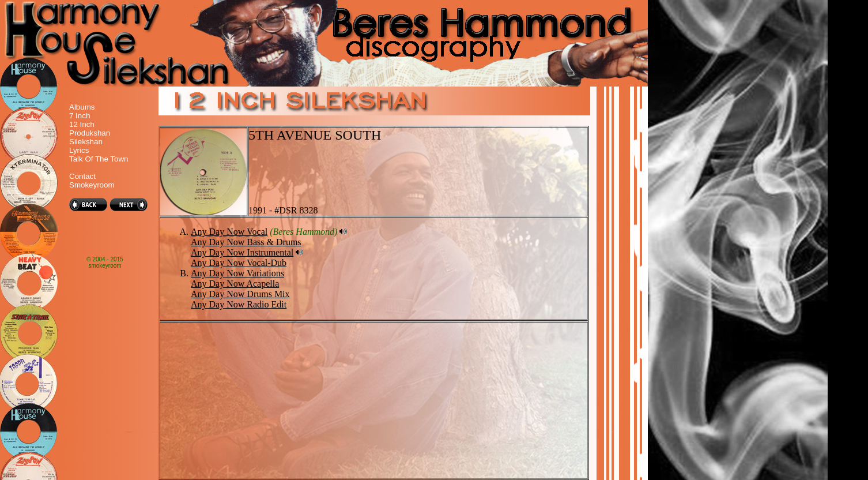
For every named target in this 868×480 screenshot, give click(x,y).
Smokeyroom (92, 185)
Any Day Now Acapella (235, 284)
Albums (82, 107)
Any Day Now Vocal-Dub (239, 263)
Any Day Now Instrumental (242, 252)
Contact (82, 176)
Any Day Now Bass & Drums (246, 242)
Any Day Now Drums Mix (240, 294)
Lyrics (79, 150)
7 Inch (80, 116)
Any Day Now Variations (237, 273)
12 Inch (82, 124)
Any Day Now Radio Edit (239, 304)
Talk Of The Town (99, 159)
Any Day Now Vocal (229, 232)
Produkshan (90, 133)
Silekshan (86, 142)
